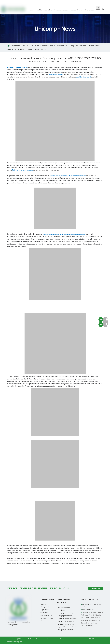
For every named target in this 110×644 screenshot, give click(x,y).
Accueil (44, 604)
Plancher (92, 639)
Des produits (46, 607)
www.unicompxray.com (15, 642)
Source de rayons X (64, 607)
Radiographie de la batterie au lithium (70, 618)
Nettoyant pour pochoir (65, 630)
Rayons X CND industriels (66, 621)
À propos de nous (47, 618)
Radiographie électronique (66, 613)
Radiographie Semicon (65, 616)
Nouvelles (45, 612)
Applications (45, 610)
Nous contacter (46, 621)
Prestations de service (48, 615)
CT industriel (62, 610)
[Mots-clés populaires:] (98, 8)
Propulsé (78, 61)
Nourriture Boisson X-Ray (66, 624)
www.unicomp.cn (61, 639)
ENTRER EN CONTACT (96, 589)
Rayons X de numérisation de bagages (70, 627)
